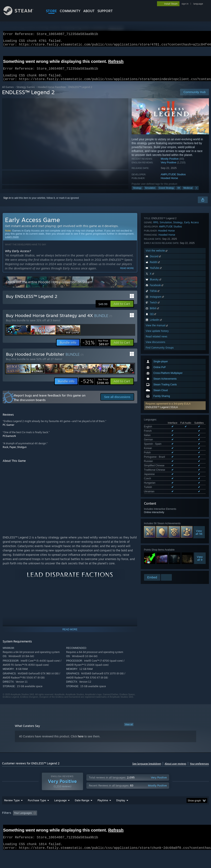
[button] (175, 268)
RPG (156, 399)
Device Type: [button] (10, 829)
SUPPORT (105, 11)
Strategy (137, 193)
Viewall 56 (199, 351)
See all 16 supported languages (161, 311)
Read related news (156, 513)
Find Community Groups (160, 524)
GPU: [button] (195, 824)
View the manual (157, 502)
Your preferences (199, 769)
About (89, 11)
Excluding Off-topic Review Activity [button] (64, 824)
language (198, 4)
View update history (157, 507)
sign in (185, 4)
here (81, 741)
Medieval (188, 193)
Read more (127, 273)
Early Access (192, 399)
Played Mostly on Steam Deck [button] (126, 824)
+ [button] (196, 193)
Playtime (103, 811)
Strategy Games (26, 92)
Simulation (150, 193)
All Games (8, 92)
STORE (51, 11)
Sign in (7, 203)
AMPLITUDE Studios (173, 179)
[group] (105, 826)
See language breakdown (147, 769)
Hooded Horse (169, 183)
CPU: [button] (182, 824)
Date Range (82, 811)
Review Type (12, 811)
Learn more (12, 242)
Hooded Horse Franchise (52, 92)
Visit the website (157, 427)
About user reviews (175, 769)
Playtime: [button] (96, 824)
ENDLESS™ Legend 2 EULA (162, 270)
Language (60, 811)
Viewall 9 (200, 377)
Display (121, 811)
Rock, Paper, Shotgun (15, 452)
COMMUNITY (70, 11)
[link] (96, 347)
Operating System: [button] (160, 824)
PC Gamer (8, 430)
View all (129, 729)
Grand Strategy (166, 193)
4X (179, 193)
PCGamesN (9, 441)
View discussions (155, 519)
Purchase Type (37, 811)
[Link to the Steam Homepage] (21, 14)
